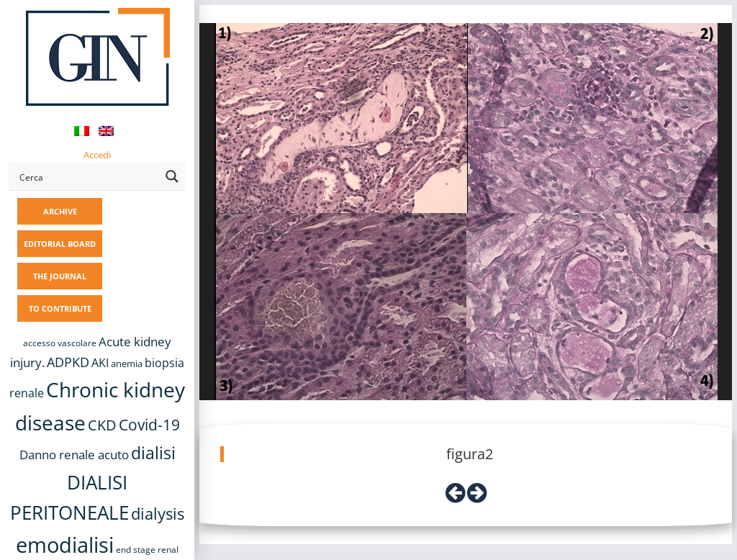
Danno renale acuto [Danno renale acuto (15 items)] (74, 455)
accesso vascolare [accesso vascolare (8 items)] (60, 343)
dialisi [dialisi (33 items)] (153, 453)
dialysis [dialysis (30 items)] (158, 514)
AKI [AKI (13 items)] (100, 363)
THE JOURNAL (60, 276)
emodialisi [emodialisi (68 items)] (65, 545)
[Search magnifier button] (172, 176)
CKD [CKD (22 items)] (102, 425)
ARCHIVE (60, 211)
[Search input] (87, 176)
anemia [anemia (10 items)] (127, 363)
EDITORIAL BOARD (60, 244)
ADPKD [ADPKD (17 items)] (68, 362)
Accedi (97, 155)
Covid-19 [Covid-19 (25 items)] (149, 425)
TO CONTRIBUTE (60, 308)
